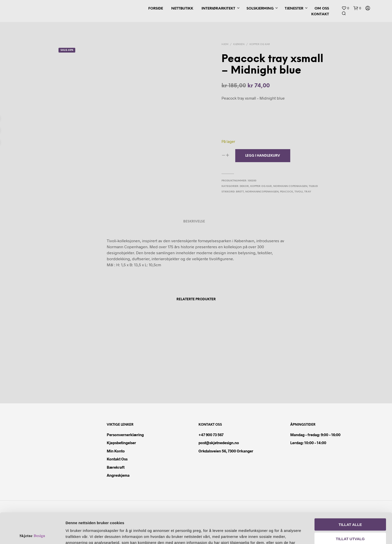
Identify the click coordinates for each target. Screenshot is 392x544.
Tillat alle (350, 494)
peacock (286, 192)
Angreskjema (118, 475)
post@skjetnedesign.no (219, 443)
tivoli (299, 192)
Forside (156, 9)
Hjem (225, 44)
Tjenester (294, 9)
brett (240, 192)
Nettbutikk (182, 9)
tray (308, 192)
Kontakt (320, 14)
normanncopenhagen (262, 192)
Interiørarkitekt (218, 9)
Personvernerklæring (125, 435)
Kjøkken (239, 44)
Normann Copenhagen (290, 186)
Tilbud (313, 186)
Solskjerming (260, 9)
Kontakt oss (117, 459)
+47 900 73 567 (211, 435)
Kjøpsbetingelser (121, 443)
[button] (345, 8)
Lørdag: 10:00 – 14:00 (308, 443)
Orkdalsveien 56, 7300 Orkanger (226, 451)
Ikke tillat (350, 522)
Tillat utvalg (350, 508)
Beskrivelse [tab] (194, 222)
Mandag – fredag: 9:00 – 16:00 (315, 435)
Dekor (244, 186)
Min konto (116, 451)
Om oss (322, 9)
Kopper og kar (260, 44)
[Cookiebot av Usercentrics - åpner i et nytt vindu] (32, 534)
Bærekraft (116, 467)
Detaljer (287, 534)
